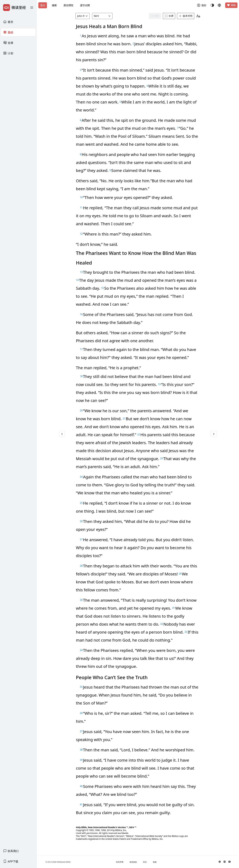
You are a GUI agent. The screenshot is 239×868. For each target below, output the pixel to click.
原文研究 (68, 5)
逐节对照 (85, 5)
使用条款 (133, 862)
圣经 (43, 5)
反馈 (145, 862)
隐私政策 (120, 862)
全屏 (169, 16)
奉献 (231, 5)
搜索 (54, 5)
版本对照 (186, 16)
